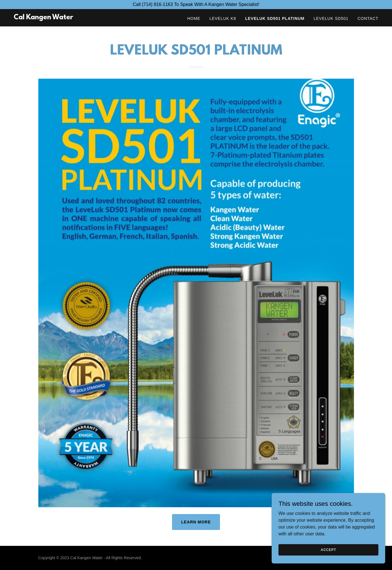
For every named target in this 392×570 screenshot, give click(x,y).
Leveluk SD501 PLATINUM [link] (275, 18)
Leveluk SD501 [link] (331, 18)
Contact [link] (368, 18)
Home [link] (194, 18)
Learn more (196, 522)
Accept (328, 550)
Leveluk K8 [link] (223, 18)
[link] (43, 18)
